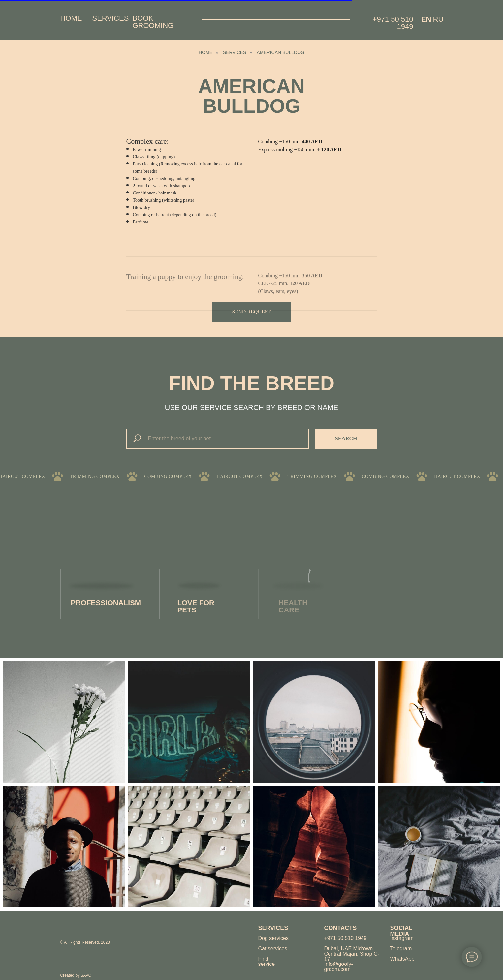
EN (426, 19)
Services (111, 18)
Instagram (402, 938)
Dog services (273, 938)
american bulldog (281, 52)
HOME (205, 52)
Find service (267, 961)
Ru (438, 19)
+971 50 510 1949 (393, 23)
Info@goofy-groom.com (339, 967)
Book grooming (153, 22)
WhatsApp (402, 959)
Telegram (401, 949)
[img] (84, 928)
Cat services (273, 949)
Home (71, 18)
